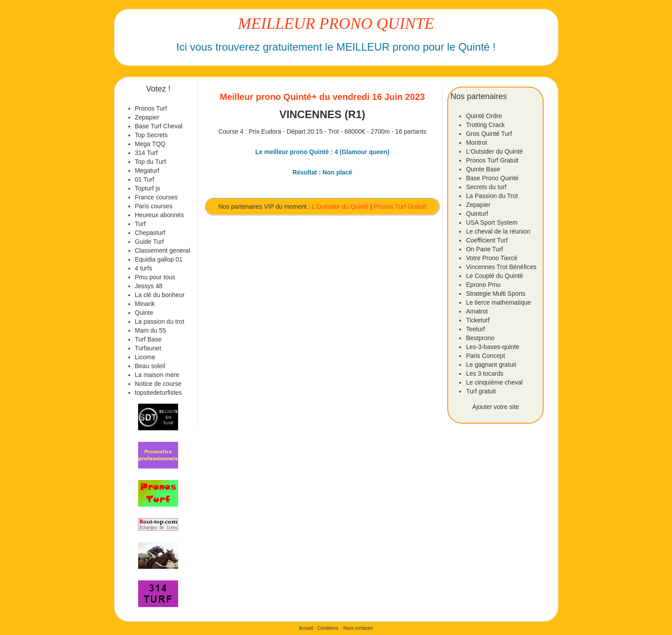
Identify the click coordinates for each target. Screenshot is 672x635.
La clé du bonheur (160, 295)
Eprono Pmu (483, 285)
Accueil (306, 628)
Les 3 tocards (485, 373)
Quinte (144, 313)
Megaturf (147, 171)
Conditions (328, 628)
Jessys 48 (149, 286)
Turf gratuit (481, 391)
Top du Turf (151, 162)
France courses (156, 197)
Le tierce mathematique (498, 302)
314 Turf (146, 153)
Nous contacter (358, 628)
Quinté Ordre (484, 116)
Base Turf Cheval (159, 126)
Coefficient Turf (487, 240)
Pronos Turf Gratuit (400, 206)
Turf (140, 224)
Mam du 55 (151, 330)
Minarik (145, 304)
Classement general (163, 250)
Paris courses (154, 206)
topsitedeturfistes (159, 393)
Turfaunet (148, 348)
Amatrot (477, 311)
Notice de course (158, 384)
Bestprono (480, 338)
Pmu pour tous (155, 277)
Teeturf (475, 329)
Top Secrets (151, 135)
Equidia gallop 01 (159, 259)
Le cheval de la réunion (498, 231)
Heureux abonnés (160, 215)
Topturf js (148, 188)
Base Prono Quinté (492, 178)
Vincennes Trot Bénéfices (501, 267)
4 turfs (144, 268)
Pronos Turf (151, 108)
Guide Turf (149, 242)
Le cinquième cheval (494, 382)
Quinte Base (483, 169)
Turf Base (148, 339)
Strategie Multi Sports (496, 294)
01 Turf (145, 179)
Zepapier (147, 117)
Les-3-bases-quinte (493, 347)
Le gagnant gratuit (491, 365)
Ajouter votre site (495, 407)
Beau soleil (150, 366)
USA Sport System (492, 222)
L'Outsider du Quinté (340, 206)
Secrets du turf (486, 187)
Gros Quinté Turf (489, 134)
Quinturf (477, 214)
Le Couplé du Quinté (494, 276)
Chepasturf (150, 233)
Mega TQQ (150, 144)
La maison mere (157, 375)
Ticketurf (478, 320)
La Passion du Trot (492, 196)
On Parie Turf (484, 249)
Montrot (476, 143)
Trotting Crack (485, 125)
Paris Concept (485, 356)
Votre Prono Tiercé (492, 258)
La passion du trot (160, 321)
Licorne (145, 357)
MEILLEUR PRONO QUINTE (336, 24)
